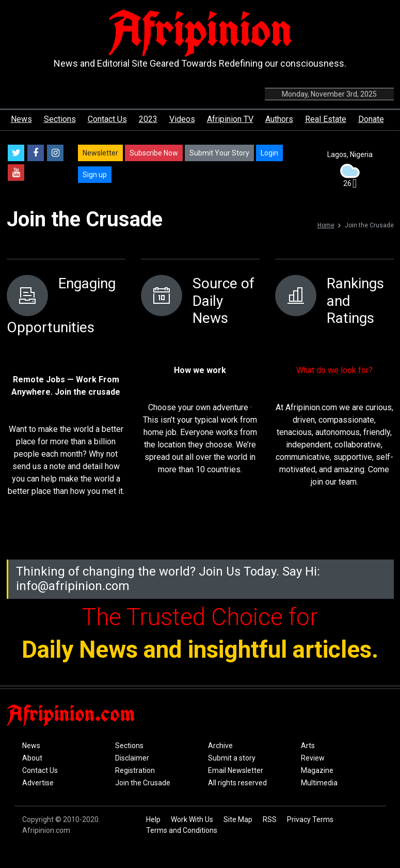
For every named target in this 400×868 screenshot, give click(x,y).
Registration (135, 770)
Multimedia (319, 783)
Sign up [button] (95, 175)
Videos (182, 119)
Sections (60, 119)
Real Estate (326, 119)
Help (153, 819)
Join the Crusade (143, 783)
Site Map (238, 819)
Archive (220, 746)
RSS (270, 819)
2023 (148, 119)
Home (326, 225)
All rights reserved (237, 783)
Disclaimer (132, 758)
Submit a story (232, 758)
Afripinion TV (230, 119)
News (21, 119)
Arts (308, 746)
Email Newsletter (236, 770)
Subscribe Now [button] (154, 153)
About (32, 758)
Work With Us (192, 819)
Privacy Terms (310, 819)
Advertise (38, 783)
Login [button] (269, 153)
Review (313, 758)
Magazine (317, 770)
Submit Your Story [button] (219, 153)
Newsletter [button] (100, 153)
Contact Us (107, 119)
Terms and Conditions (182, 830)
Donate (371, 119)
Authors (279, 119)
